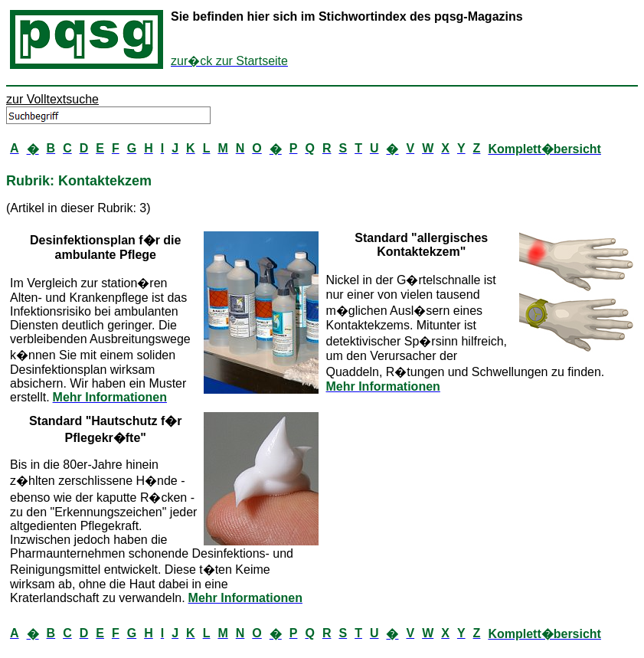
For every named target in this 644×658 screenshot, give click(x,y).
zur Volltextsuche (52, 99)
